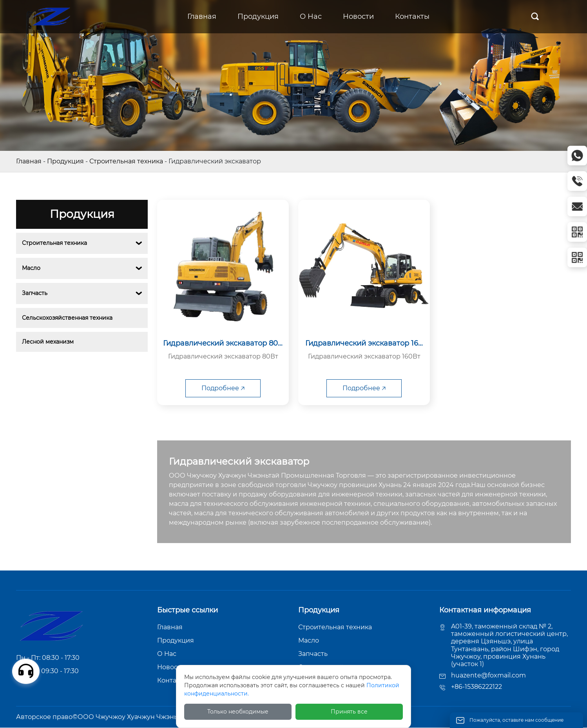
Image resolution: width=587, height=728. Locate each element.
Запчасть (35, 293)
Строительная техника (126, 161)
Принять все (349, 712)
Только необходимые (238, 712)
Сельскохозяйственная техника (67, 318)
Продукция (65, 161)
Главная (29, 161)
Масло (31, 268)
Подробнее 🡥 (223, 388)
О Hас (167, 654)
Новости (171, 667)
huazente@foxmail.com (488, 675)
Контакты (173, 680)
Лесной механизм (48, 342)
